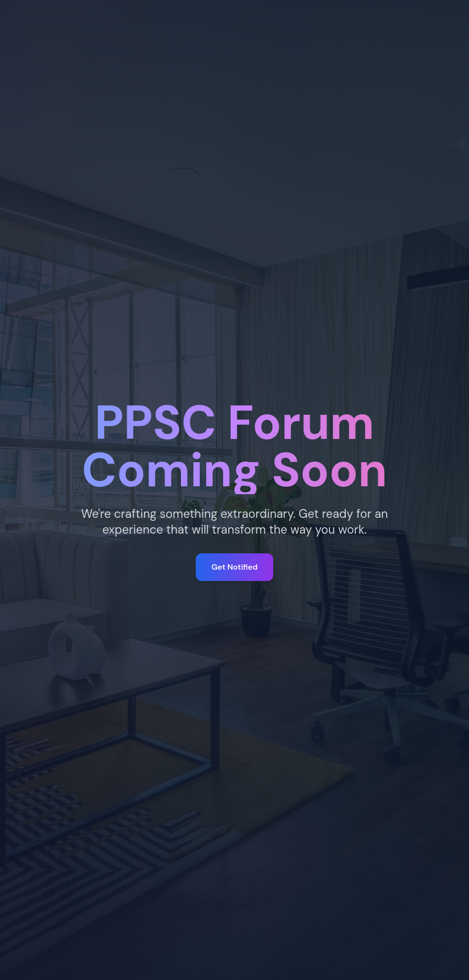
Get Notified (234, 567)
